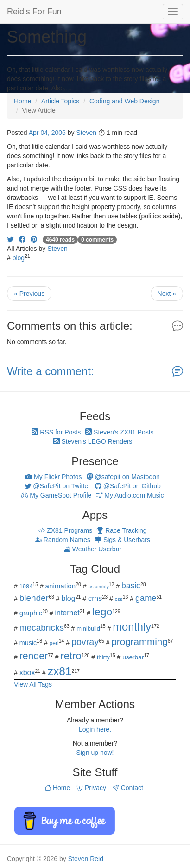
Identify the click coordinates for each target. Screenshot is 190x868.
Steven (86, 133)
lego (102, 612)
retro (71, 656)
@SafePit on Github (128, 486)
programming (139, 641)
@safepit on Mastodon (123, 477)
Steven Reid (86, 859)
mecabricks (42, 628)
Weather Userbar (93, 549)
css (119, 599)
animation (61, 586)
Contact (128, 788)
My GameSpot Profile (56, 495)
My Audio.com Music (130, 495)
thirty (103, 657)
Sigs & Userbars (123, 540)
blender (34, 598)
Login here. (95, 729)
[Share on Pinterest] (34, 239)
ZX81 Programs (65, 530)
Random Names (63, 540)
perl (54, 643)
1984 (26, 586)
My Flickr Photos (54, 477)
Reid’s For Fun (34, 12)
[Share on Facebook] (22, 239)
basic (131, 586)
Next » (167, 294)
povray (85, 642)
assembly (98, 587)
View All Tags (33, 684)
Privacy (91, 788)
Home (57, 788)
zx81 (60, 671)
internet (67, 613)
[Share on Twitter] (10, 239)
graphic (31, 613)
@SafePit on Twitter (57, 486)
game (146, 598)
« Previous (29, 294)
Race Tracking (122, 530)
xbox (27, 673)
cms (95, 598)
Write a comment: (51, 371)
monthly (132, 627)
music (28, 643)
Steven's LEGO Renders (93, 441)
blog (19, 258)
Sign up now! (95, 753)
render (34, 656)
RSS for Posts (56, 432)
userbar (133, 657)
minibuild (88, 629)
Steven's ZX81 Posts (119, 432)
